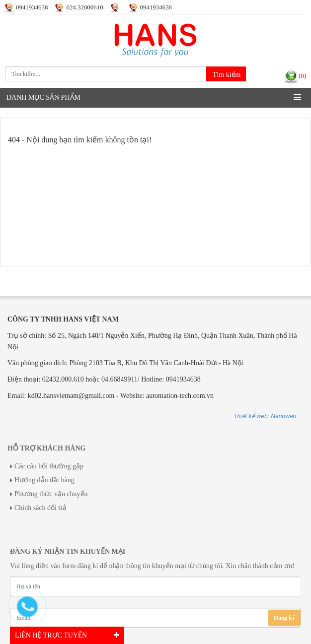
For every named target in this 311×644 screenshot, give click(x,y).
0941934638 (32, 7)
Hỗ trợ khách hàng (46, 448)
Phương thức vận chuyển (51, 494)
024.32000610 (84, 7)
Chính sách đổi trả (40, 508)
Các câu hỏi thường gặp (49, 466)
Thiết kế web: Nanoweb (265, 416)
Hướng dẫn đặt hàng (44, 480)
